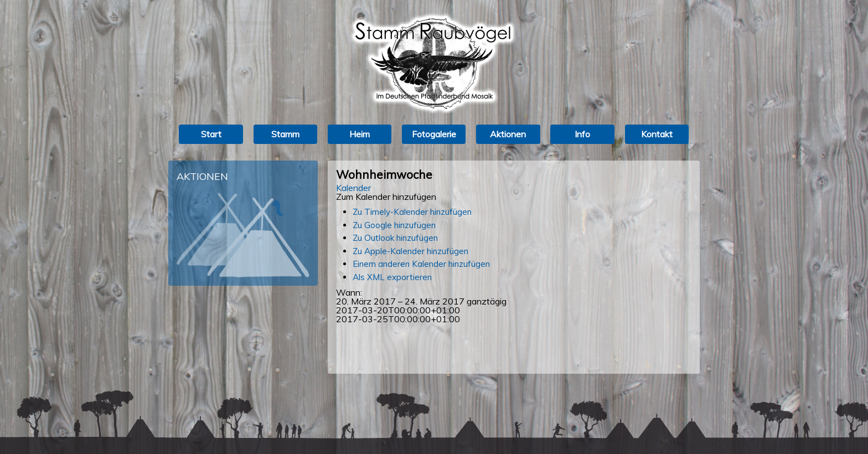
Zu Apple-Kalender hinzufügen (410, 251)
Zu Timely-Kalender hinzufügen (412, 212)
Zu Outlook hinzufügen (395, 238)
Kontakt (657, 134)
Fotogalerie (434, 134)
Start (211, 134)
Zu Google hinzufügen (394, 225)
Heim (360, 134)
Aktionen (508, 134)
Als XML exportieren (392, 277)
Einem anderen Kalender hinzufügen (421, 264)
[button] (386, 197)
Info (582, 134)
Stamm (285, 134)
